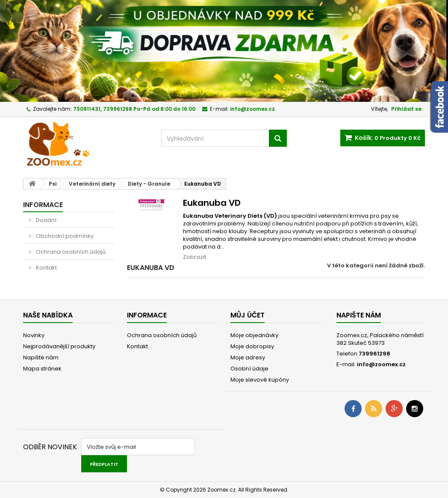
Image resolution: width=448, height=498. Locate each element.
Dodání (46, 220)
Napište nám (41, 357)
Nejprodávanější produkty (59, 346)
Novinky (34, 335)
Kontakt (46, 268)
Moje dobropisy (252, 346)
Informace (43, 205)
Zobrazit (195, 257)
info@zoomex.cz (381, 364)
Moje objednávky (254, 335)
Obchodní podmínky (64, 236)
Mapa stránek (42, 369)
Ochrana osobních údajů (70, 252)
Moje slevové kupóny (260, 380)
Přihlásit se (406, 109)
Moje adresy (248, 357)
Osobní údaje (249, 369)
